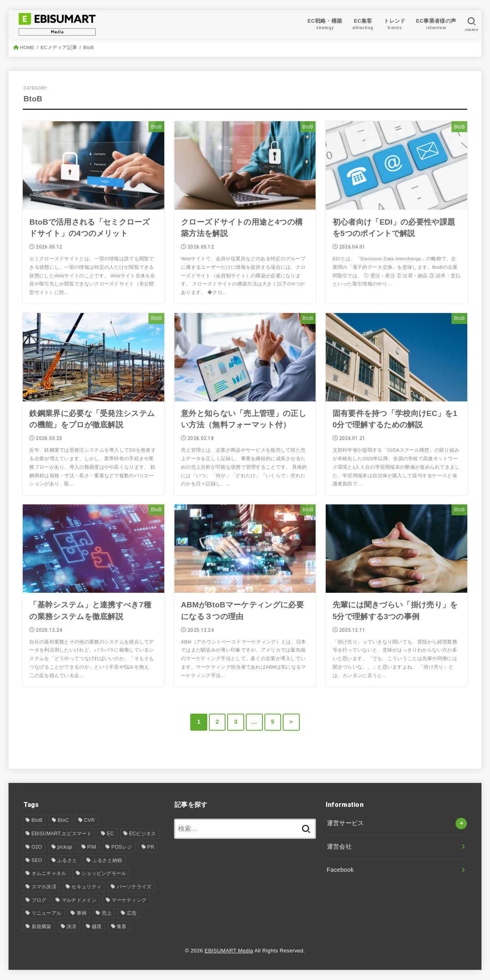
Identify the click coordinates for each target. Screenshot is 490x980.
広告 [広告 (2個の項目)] (132, 913)
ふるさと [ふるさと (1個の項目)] (67, 860)
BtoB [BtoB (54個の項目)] (37, 820)
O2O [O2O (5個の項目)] (37, 847)
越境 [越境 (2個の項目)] (97, 926)
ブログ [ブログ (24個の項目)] (39, 900)
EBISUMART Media (229, 951)
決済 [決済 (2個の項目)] (72, 926)
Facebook (341, 870)
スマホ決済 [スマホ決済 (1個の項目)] (44, 887)
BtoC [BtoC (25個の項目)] (63, 820)
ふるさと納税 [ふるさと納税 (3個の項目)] (107, 860)
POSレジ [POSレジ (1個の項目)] (122, 847)
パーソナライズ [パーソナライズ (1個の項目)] (134, 887)
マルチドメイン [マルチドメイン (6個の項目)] (79, 900)
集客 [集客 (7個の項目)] (122, 926)
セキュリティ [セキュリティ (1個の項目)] (86, 887)
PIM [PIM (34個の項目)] (92, 847)
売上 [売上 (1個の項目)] (107, 913)
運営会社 (339, 847)
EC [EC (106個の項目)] (110, 834)
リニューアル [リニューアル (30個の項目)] (47, 913)
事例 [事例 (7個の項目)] (82, 913)
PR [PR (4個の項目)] (151, 847)
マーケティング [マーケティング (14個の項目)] (129, 900)
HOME (27, 47)
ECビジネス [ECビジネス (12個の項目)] (142, 834)
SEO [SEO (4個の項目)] (37, 860)
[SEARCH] (472, 24)
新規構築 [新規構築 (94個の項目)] (42, 926)
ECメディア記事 (59, 47)
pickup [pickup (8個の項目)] (65, 847)
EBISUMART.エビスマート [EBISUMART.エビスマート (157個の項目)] (62, 834)
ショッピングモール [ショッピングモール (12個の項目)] (104, 873)
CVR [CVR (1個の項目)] (89, 820)
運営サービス (346, 823)
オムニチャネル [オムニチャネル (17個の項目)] (49, 873)
